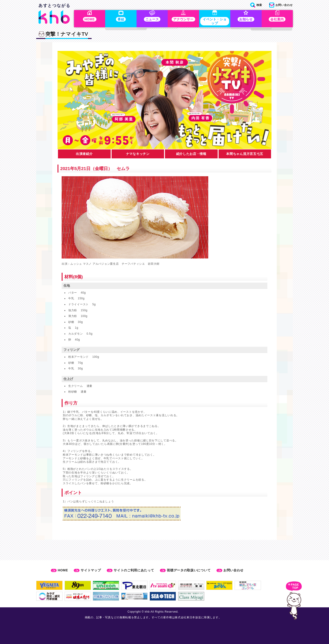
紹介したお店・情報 (191, 155)
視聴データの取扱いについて (189, 570)
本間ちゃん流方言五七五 (245, 155)
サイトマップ (91, 570)
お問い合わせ (233, 570)
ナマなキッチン (138, 155)
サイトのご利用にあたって (134, 570)
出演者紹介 (84, 155)
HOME (63, 570)
